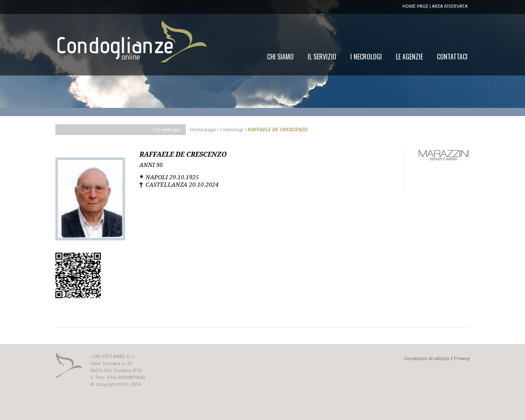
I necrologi (231, 130)
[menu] (367, 57)
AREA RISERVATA (450, 6)
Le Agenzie (409, 57)
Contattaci (452, 57)
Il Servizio (322, 57)
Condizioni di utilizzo (427, 359)
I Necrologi (366, 57)
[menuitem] (452, 57)
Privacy (462, 359)
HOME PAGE (415, 6)
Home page (202, 130)
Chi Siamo (280, 57)
